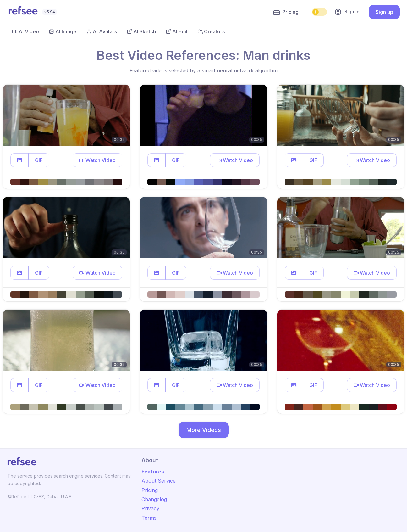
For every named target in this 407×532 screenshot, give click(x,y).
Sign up (384, 12)
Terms (149, 518)
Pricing (286, 12)
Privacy (150, 508)
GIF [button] (39, 160)
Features (153, 472)
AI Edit (177, 31)
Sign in (347, 12)
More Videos (204, 430)
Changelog (154, 499)
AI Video (26, 31)
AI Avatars (102, 31)
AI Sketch (141, 31)
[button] (19, 160)
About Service (159, 481)
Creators (211, 31)
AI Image (63, 31)
